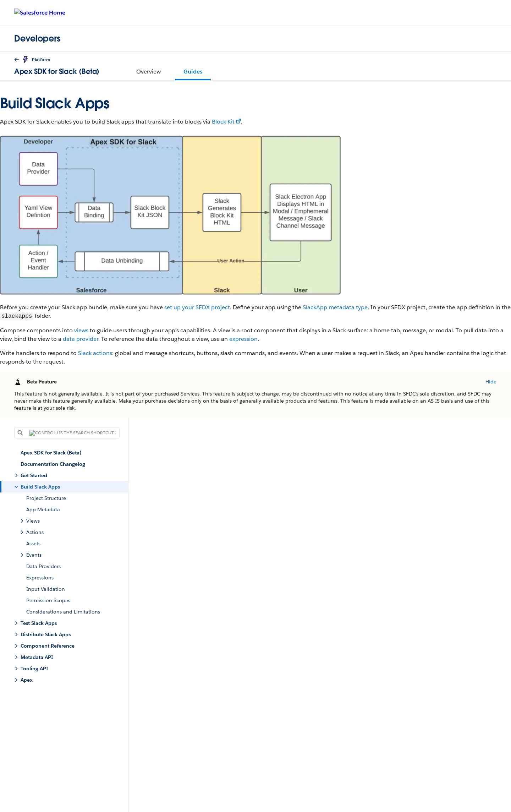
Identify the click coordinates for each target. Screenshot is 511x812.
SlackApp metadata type (335, 307)
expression (243, 339)
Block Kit (223, 122)
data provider (81, 339)
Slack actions (95, 353)
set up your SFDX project (197, 307)
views (81, 330)
